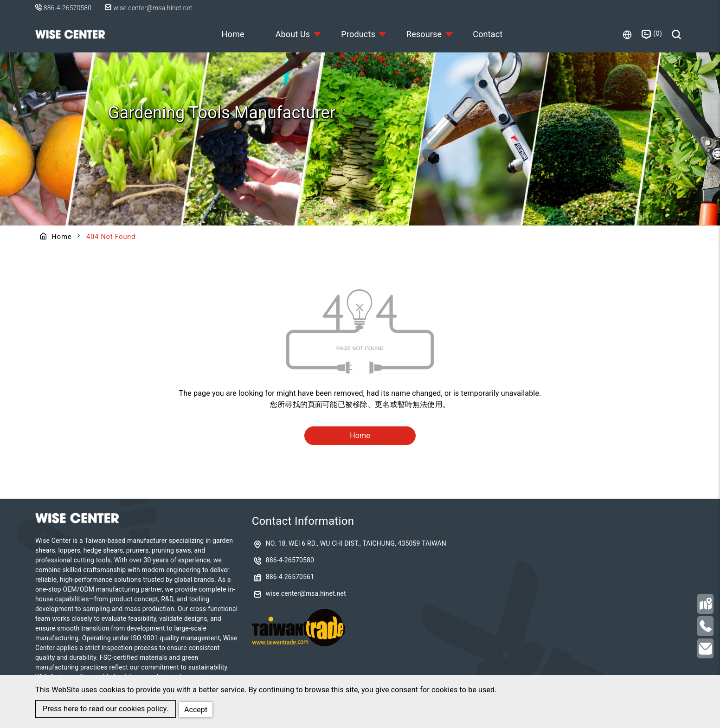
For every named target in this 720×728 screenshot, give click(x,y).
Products (358, 34)
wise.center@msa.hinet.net (151, 8)
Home (230, 34)
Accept (197, 709)
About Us (291, 34)
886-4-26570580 (67, 8)
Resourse (425, 34)
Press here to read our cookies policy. (106, 709)
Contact (490, 34)
